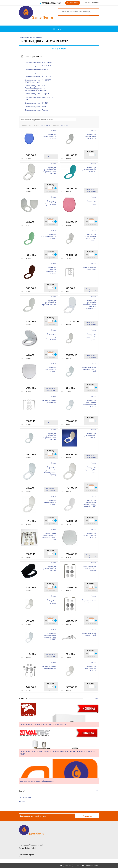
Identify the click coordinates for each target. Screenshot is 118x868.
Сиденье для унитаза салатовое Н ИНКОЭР (49, 236)
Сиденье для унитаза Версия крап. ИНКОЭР (91, 136)
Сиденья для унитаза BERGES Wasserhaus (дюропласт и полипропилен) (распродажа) (36, 88)
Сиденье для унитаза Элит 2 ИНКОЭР (51, 369)
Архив (97, 698)
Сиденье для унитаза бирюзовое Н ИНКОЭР (89, 170)
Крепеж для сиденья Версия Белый (49, 401)
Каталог (22, 37)
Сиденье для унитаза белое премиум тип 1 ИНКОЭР (51, 337)
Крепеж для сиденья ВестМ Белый (89, 268)
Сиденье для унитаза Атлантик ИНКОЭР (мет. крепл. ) (90, 237)
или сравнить (91, 158)
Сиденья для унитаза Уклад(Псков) (38, 76)
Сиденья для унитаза (34, 37)
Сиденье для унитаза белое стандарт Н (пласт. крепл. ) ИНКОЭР (90, 503)
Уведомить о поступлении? (50, 157)
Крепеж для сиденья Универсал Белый (49, 667)
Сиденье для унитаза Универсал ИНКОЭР (89, 535)
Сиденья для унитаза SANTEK (36, 103)
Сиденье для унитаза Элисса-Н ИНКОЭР (50, 502)
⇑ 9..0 (68, 126)
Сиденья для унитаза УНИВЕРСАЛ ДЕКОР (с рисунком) (38, 81)
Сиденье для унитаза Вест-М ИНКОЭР (91, 668)
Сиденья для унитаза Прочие (36, 110)
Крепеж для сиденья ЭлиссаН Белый (89, 634)
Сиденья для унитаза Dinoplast (37, 94)
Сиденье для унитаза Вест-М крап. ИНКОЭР (50, 203)
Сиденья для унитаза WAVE (36, 106)
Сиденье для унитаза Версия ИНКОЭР (50, 602)
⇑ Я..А (48, 126)
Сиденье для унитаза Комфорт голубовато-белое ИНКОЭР (49, 636)
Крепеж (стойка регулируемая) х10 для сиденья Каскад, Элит (49, 536)
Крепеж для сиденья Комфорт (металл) (89, 601)
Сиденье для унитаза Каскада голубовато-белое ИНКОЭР (49, 171)
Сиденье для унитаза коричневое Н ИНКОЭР (51, 270)
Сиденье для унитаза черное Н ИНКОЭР (49, 569)
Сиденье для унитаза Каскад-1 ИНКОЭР (90, 436)
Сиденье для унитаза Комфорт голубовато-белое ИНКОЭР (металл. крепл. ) (49, 471)
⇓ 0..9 (63, 126)
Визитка (22, 802)
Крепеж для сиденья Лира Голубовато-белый (89, 369)
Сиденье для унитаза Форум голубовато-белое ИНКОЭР (90, 470)
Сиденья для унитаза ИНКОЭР (37, 69)
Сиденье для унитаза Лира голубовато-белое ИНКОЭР (49, 437)
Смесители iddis (25, 797)
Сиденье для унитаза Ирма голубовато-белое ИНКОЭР (90, 403)
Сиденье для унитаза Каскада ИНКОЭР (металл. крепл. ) (90, 337)
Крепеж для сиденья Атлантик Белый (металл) (89, 569)
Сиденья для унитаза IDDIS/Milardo (38, 62)
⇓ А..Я (43, 126)
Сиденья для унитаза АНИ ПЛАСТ (38, 66)
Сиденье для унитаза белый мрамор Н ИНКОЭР (49, 303)
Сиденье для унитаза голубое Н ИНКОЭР (49, 136)
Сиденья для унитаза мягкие (36, 73)
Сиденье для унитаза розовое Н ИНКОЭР (89, 203)
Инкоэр (53, 130)
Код (22, 159)
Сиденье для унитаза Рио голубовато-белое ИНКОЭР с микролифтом (90, 305)
